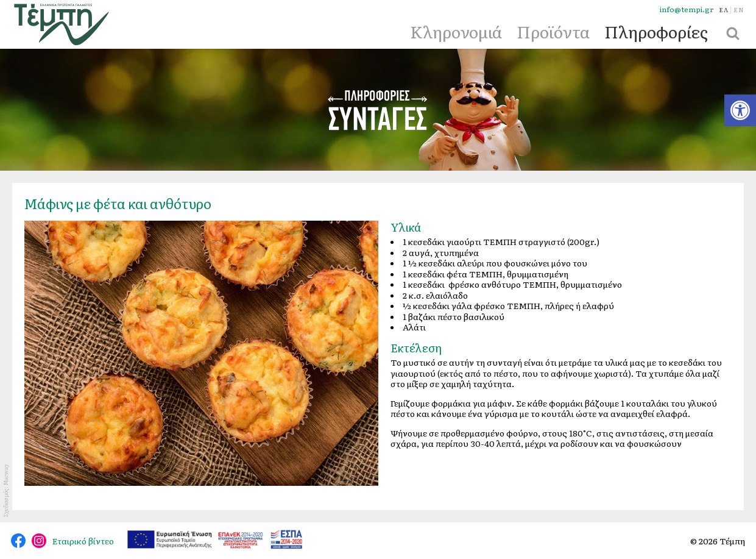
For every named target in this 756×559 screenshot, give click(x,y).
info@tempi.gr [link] (687, 9)
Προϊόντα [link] (553, 31)
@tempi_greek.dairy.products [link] (39, 541)
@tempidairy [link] (18, 541)
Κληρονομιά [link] (456, 31)
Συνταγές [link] (378, 110)
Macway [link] (5, 475)
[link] (740, 110)
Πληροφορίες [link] (656, 31)
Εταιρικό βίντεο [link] (83, 541)
